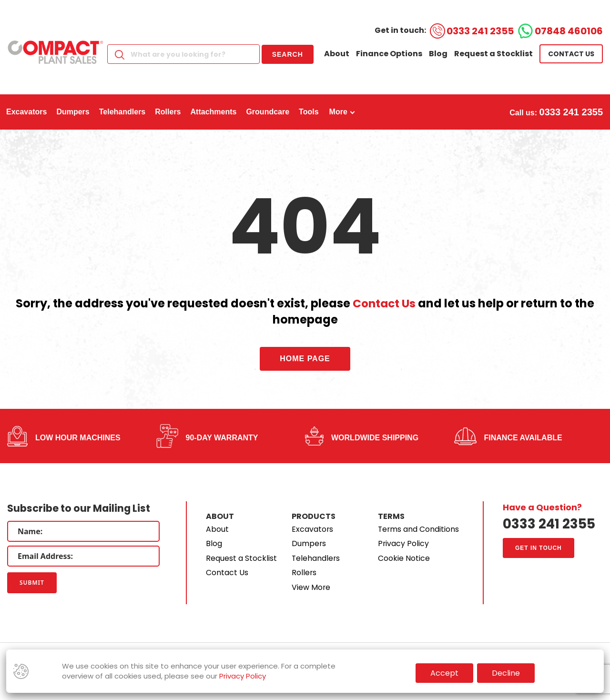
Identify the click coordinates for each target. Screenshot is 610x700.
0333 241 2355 (480, 31)
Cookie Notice (404, 558)
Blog (438, 54)
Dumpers (309, 543)
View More (311, 587)
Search (288, 54)
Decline (506, 673)
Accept (444, 673)
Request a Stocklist (493, 54)
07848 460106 (569, 31)
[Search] (183, 54)
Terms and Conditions (419, 529)
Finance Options (389, 54)
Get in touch (539, 548)
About (337, 54)
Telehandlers (316, 558)
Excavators (313, 529)
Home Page (305, 359)
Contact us (571, 54)
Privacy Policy (404, 543)
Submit (32, 583)
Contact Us (384, 303)
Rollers (304, 573)
